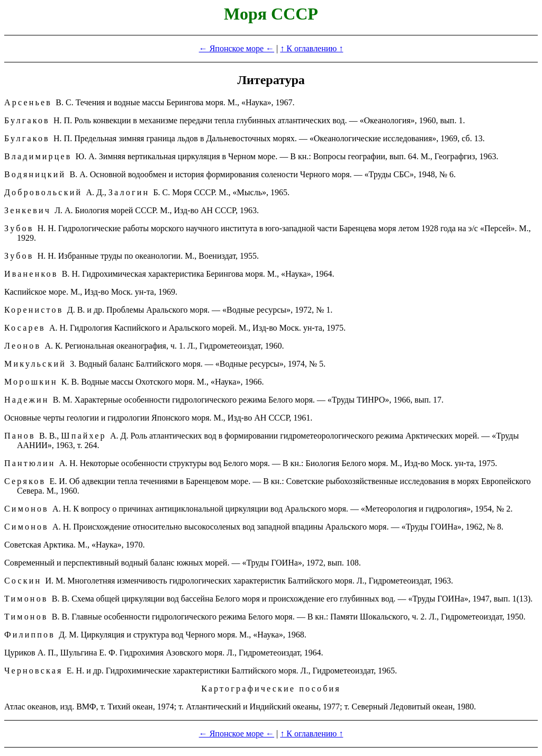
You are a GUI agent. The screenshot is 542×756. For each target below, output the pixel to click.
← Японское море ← (237, 48)
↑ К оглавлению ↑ (311, 48)
